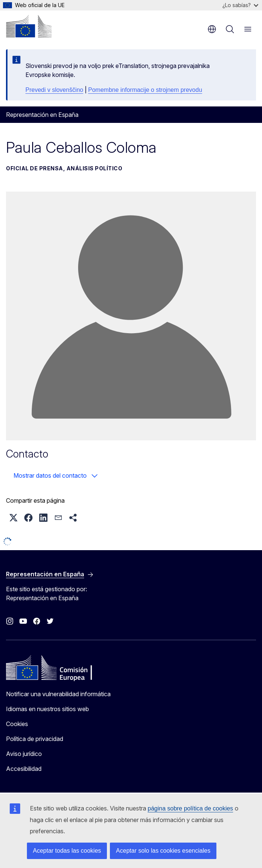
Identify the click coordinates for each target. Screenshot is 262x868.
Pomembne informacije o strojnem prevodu (145, 90)
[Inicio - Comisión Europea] (29, 26)
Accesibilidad (24, 769)
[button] (13, 518)
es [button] (212, 29)
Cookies (17, 724)
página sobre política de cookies (190, 808)
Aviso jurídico (24, 754)
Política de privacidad (35, 739)
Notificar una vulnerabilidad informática (58, 694)
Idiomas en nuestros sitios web (47, 709)
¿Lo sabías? (240, 5)
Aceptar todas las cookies (67, 851)
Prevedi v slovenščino (54, 90)
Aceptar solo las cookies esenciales (163, 851)
